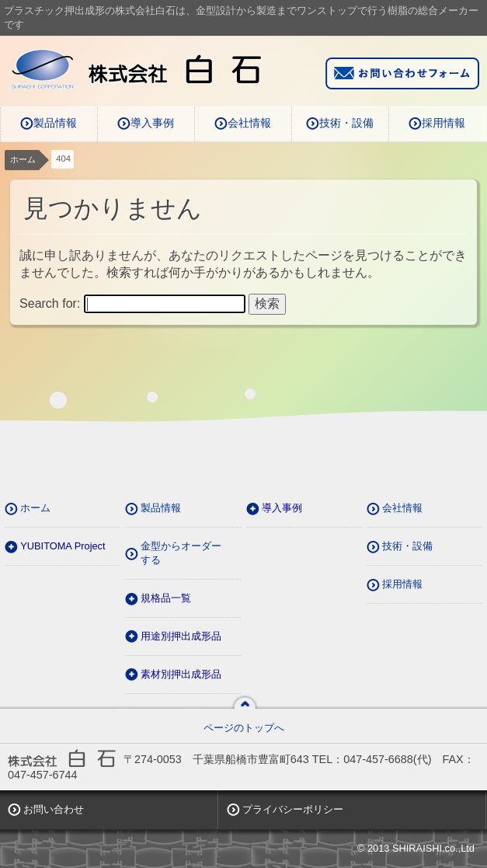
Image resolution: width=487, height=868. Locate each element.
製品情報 (55, 123)
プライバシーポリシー (293, 809)
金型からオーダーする (181, 553)
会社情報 (249, 123)
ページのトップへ (244, 728)
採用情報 (444, 123)
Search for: (50, 303)
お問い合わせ (54, 809)
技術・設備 (346, 123)
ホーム (23, 159)
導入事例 (152, 123)
